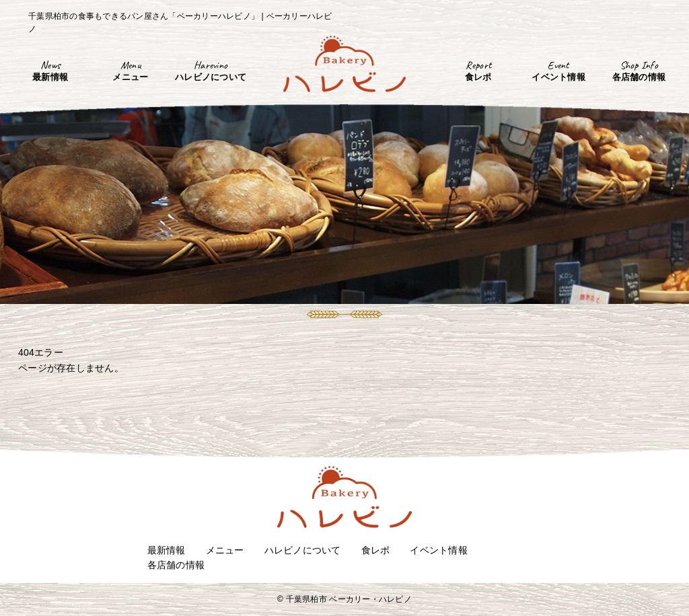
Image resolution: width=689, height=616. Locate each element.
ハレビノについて (303, 550)
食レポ (376, 550)
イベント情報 (439, 550)
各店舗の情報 (176, 565)
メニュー (225, 550)
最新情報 (167, 550)
